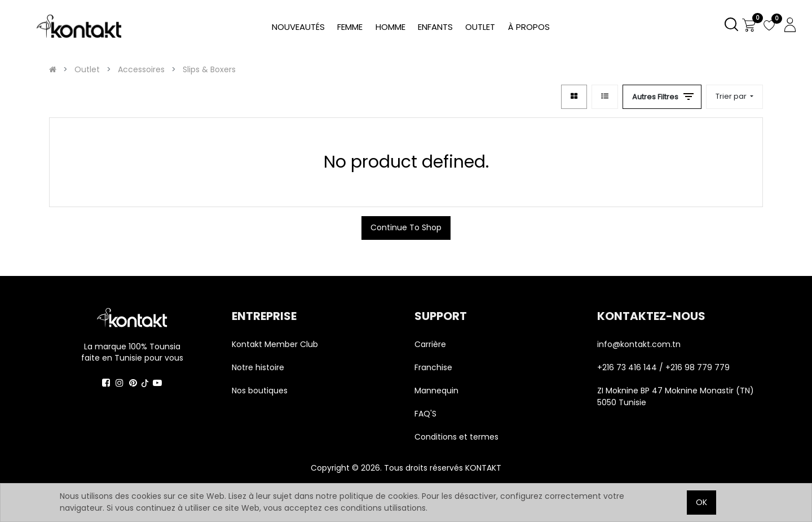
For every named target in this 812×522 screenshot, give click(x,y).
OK (701, 502)
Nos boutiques (260, 391)
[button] (734, 97)
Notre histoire (258, 367)
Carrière (430, 344)
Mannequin (438, 391)
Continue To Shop (406, 227)
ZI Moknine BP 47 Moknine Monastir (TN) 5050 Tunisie (676, 396)
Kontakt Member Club (275, 344)
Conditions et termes (456, 437)
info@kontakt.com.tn (640, 344)
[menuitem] (529, 27)
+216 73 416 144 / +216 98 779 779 (663, 367)
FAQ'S (425, 414)
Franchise (433, 367)
